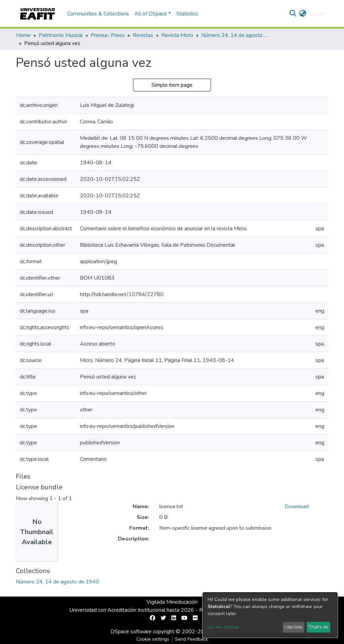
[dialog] (270, 615)
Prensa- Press (108, 35)
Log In (316, 14)
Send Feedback (191, 639)
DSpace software (131, 632)
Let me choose (223, 627)
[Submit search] (293, 14)
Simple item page (172, 85)
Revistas (143, 35)
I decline (293, 627)
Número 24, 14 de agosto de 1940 (235, 35)
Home (23, 35)
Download (297, 507)
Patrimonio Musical (61, 35)
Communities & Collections (98, 14)
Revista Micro (177, 35)
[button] (303, 14)
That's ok (318, 627)
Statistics (187, 14)
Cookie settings (153, 639)
